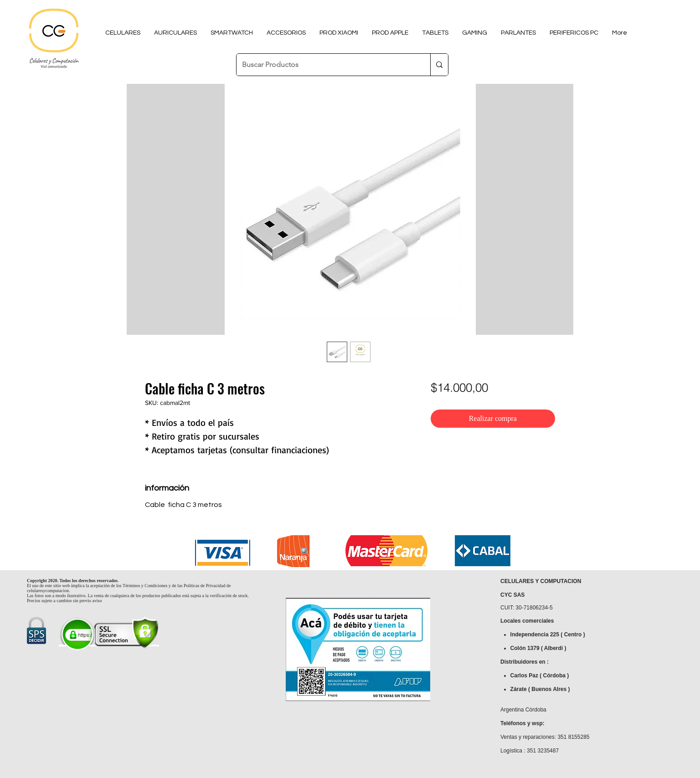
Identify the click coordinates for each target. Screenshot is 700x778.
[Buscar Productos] (327, 65)
